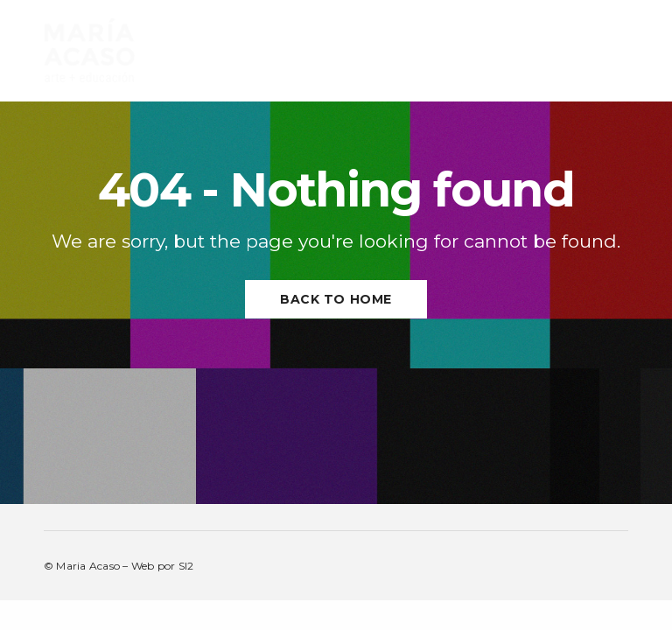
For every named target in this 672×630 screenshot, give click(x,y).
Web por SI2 (163, 566)
